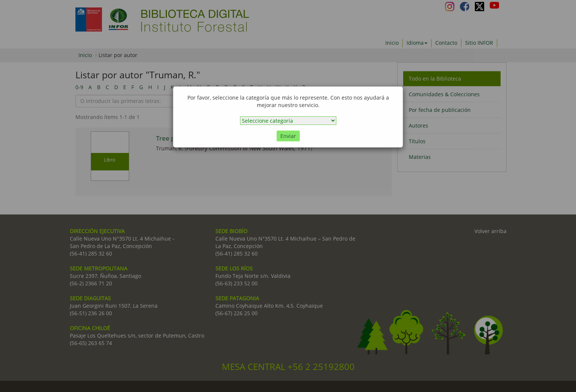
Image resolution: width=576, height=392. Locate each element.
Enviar (288, 136)
